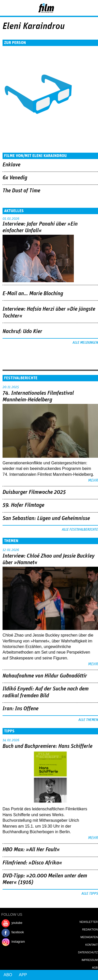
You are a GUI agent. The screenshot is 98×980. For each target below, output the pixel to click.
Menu (6, 8)
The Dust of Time (21, 191)
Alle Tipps (90, 894)
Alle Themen (88, 720)
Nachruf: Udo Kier (22, 331)
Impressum (90, 960)
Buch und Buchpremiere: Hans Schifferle (47, 746)
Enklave (11, 165)
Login (80, 9)
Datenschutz (88, 952)
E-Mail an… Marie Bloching (33, 294)
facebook (18, 932)
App (23, 975)
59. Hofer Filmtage (23, 505)
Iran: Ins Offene (20, 709)
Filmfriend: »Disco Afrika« (32, 863)
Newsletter (89, 922)
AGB (95, 968)
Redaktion (90, 929)
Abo (8, 975)
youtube (17, 923)
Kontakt (92, 945)
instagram (18, 942)
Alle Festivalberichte (80, 530)
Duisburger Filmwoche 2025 (34, 492)
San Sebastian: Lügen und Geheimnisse (46, 518)
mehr (93, 480)
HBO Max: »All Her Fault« (31, 850)
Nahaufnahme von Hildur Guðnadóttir (45, 676)
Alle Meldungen (85, 343)
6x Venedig (15, 178)
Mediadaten (89, 937)
